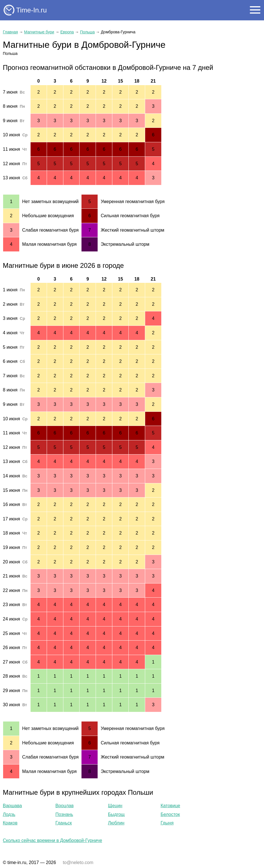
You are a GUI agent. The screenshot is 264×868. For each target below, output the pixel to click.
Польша (87, 32)
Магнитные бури (39, 32)
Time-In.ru (31, 10)
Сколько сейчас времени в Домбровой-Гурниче (52, 840)
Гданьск (64, 823)
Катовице (170, 806)
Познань (64, 814)
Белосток (170, 814)
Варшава (12, 806)
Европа (67, 32)
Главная (10, 32)
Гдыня (167, 823)
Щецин (115, 806)
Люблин (116, 823)
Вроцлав (65, 806)
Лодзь (9, 814)
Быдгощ (116, 814)
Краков (10, 823)
